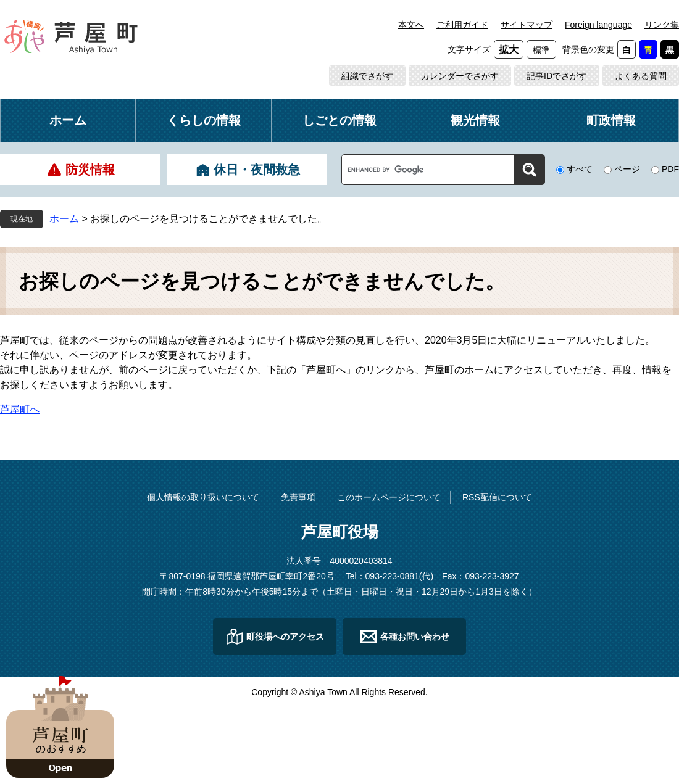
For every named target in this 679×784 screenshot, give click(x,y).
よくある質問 (641, 76)
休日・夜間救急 (257, 170)
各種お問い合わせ (415, 637)
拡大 (509, 50)
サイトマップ (527, 25)
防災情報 (90, 170)
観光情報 (475, 120)
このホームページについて (389, 497)
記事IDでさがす (557, 76)
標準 (541, 50)
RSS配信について (497, 497)
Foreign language (598, 25)
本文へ (411, 25)
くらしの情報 (204, 120)
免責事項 (298, 497)
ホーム (68, 120)
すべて (580, 169)
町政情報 (611, 120)
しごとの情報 (339, 120)
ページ (627, 169)
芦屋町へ (20, 409)
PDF (670, 169)
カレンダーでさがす (460, 76)
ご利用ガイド (462, 25)
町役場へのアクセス (285, 637)
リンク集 (662, 25)
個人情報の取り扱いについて (203, 497)
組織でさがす (367, 76)
